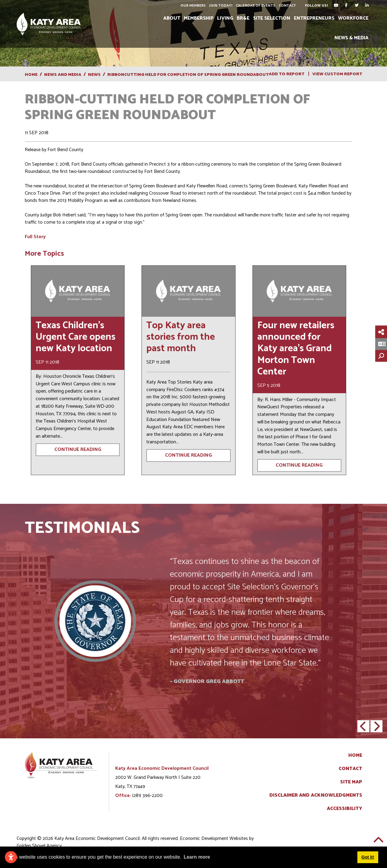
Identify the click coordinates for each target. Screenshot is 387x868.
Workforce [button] (353, 18)
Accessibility (345, 809)
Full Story (35, 237)
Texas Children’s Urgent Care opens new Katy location (76, 337)
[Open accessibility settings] (11, 857)
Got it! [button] (368, 857)
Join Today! (221, 6)
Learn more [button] (197, 857)
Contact (287, 6)
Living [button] (225, 18)
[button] (363, 726)
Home (355, 756)
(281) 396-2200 (147, 796)
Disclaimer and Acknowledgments (316, 795)
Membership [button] (199, 18)
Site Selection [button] (272, 18)
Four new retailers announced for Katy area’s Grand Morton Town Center (296, 349)
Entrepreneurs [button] (314, 18)
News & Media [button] (351, 38)
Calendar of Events (255, 6)
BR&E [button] (243, 18)
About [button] (172, 18)
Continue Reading (78, 450)
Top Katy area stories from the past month (181, 337)
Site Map (351, 782)
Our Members (193, 6)
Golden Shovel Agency (39, 846)
